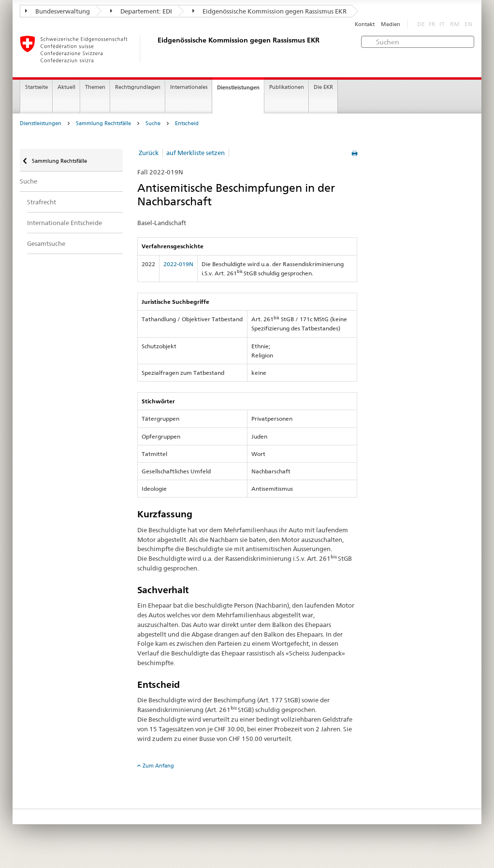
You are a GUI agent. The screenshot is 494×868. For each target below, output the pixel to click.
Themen (95, 87)
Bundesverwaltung (58, 11)
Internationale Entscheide (65, 223)
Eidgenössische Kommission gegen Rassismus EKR (269, 11)
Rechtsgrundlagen (138, 87)
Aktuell (66, 87)
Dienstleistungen (238, 87)
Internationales (189, 87)
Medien (391, 24)
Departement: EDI (141, 11)
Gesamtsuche (46, 243)
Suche (153, 123)
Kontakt (365, 24)
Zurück (149, 153)
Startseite (36, 87)
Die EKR (323, 87)
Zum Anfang (158, 766)
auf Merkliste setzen (196, 153)
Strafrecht (42, 202)
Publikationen (287, 87)
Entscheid (187, 123)
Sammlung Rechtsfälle (103, 123)
